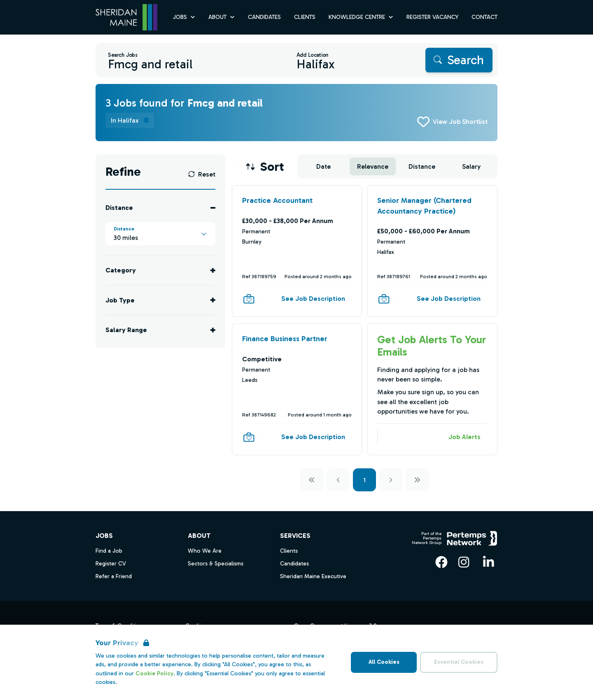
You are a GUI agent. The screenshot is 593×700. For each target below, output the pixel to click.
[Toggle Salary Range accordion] (160, 330)
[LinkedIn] (488, 562)
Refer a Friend (114, 576)
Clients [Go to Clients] (305, 17)
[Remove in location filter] (130, 120)
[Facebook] (441, 562)
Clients (289, 551)
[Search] (459, 60)
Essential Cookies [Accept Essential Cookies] (459, 662)
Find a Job (109, 551)
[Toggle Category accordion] (160, 270)
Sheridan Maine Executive (313, 576)
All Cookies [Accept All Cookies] (384, 662)
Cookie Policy (154, 673)
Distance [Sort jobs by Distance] (422, 166)
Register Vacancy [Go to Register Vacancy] (432, 17)
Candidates (294, 564)
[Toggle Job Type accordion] (160, 300)
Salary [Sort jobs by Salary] (471, 166)
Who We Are (205, 551)
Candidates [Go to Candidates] (264, 17)
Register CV (111, 564)
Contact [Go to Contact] (484, 17)
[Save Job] (249, 299)
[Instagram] (464, 562)
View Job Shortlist (460, 122)
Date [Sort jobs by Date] (323, 166)
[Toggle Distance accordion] (160, 208)
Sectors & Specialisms (216, 564)
